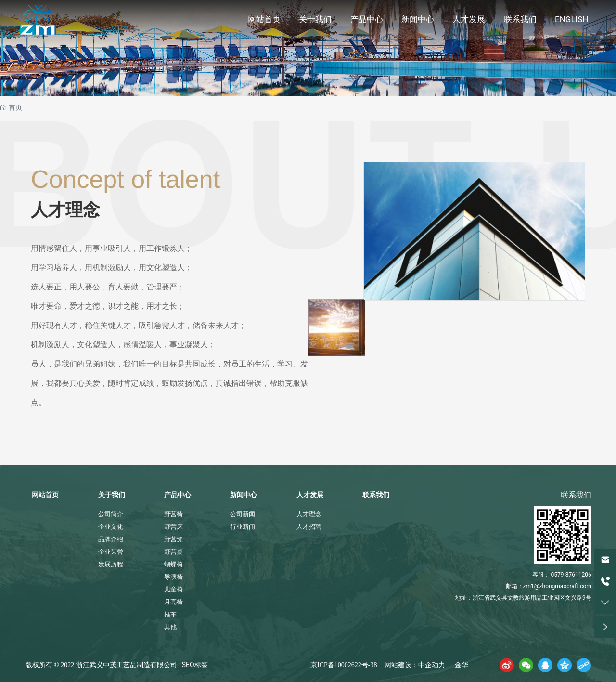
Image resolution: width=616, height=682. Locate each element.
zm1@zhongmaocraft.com (557, 586)
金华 (462, 665)
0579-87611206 (571, 575)
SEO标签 (195, 665)
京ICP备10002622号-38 (344, 665)
